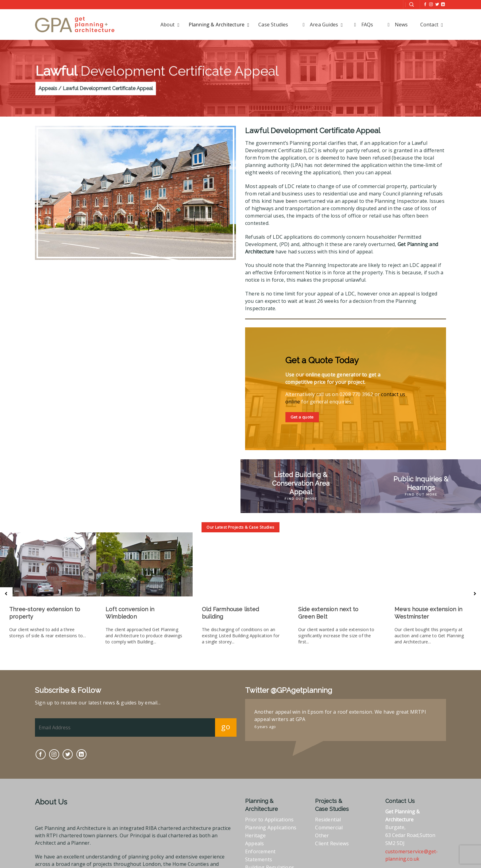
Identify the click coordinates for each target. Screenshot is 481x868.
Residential (328, 804)
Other (322, 820)
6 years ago (265, 712)
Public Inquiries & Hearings (421, 483)
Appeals (254, 828)
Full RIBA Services (266, 860)
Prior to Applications (269, 804)
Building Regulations (270, 852)
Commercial (329, 812)
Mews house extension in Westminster (429, 613)
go (226, 711)
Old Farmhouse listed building (230, 613)
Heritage (256, 820)
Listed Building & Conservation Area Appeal (301, 483)
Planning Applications (271, 812)
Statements (259, 844)
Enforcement (260, 836)
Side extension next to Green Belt (328, 613)
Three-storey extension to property (45, 613)
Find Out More (301, 499)
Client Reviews (332, 828)
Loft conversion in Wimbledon (130, 613)
